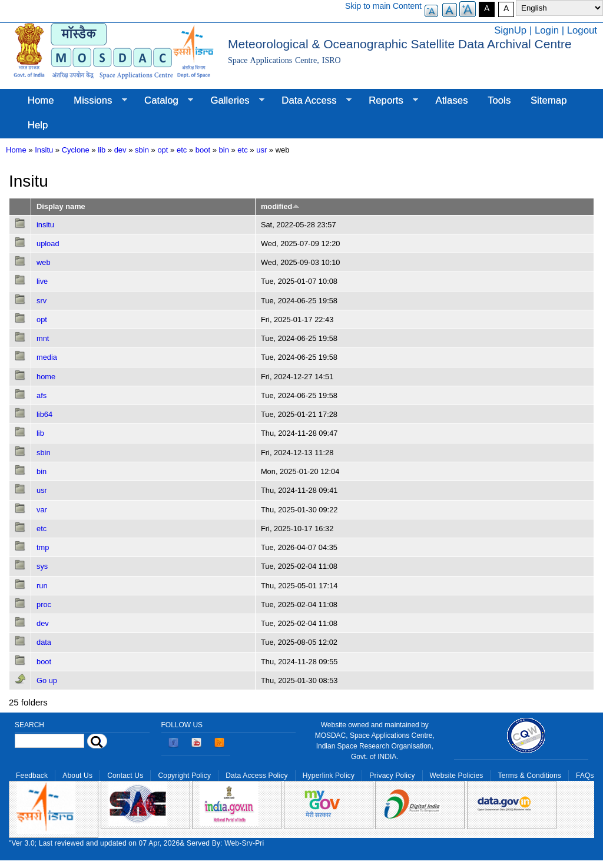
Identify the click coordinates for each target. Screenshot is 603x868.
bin (224, 150)
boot (203, 150)
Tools (499, 100)
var (42, 510)
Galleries (233, 101)
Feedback (32, 776)
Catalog (164, 101)
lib (102, 150)
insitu (45, 225)
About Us (77, 776)
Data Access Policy (257, 776)
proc (44, 604)
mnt (43, 338)
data (44, 642)
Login (547, 30)
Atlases (452, 100)
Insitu (44, 150)
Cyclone (76, 150)
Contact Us (125, 776)
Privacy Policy (392, 776)
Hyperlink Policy (329, 776)
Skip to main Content (383, 6)
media (47, 357)
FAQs (585, 776)
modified (280, 206)
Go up (47, 680)
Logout (582, 30)
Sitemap (549, 100)
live (42, 281)
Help (38, 125)
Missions (95, 101)
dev (120, 150)
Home (41, 100)
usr (261, 150)
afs (42, 395)
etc (182, 150)
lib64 (44, 414)
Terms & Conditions (529, 776)
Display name (61, 206)
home (46, 377)
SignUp (510, 30)
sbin (142, 150)
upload (48, 243)
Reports (388, 101)
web (44, 262)
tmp (43, 547)
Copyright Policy (184, 776)
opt (163, 150)
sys (42, 566)
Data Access (311, 101)
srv (42, 301)
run (42, 586)
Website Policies (457, 776)
